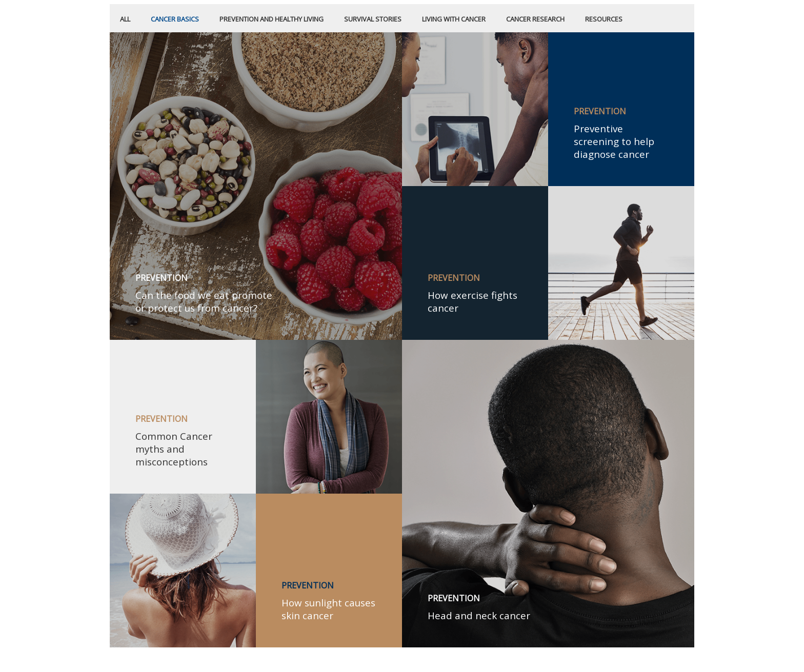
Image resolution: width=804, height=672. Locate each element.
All (125, 19)
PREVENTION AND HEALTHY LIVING (272, 19)
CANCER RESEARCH (535, 19)
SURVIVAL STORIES (373, 19)
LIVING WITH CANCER (454, 19)
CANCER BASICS (175, 19)
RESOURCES (604, 19)
